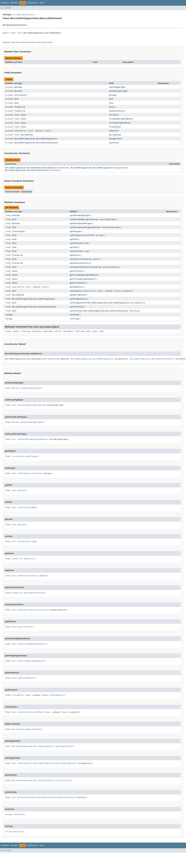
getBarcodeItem (78, 295)
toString (74, 319)
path (111, 99)
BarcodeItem (27, 135)
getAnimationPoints (80, 263)
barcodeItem (115, 135)
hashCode (74, 315)
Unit (14, 219)
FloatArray (20, 107)
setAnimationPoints (80, 267)
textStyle (114, 143)
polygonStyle (115, 139)
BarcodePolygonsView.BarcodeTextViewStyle (36, 143)
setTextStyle (76, 311)
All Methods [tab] (12, 207)
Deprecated (33, 3)
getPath (74, 239)
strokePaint (115, 127)
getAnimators (76, 287)
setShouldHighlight (80, 219)
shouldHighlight (117, 87)
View (16, 103)
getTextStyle (76, 307)
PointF (23, 95)
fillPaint (114, 115)
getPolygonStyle (78, 299)
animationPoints (117, 111)
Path (16, 99)
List (16, 95)
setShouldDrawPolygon (81, 227)
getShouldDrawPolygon (81, 223)
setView (74, 251)
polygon (113, 95)
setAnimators (76, 291)
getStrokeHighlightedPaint (84, 275)
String (9, 319)
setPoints (75, 259)
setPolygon (75, 235)
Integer (9, 315)
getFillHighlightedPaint (82, 279)
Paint (24, 115)
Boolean (18, 87)
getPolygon (75, 231)
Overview (5, 3)
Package (14, 3)
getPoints (75, 255)
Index (42, 3)
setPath (74, 243)
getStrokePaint (78, 283)
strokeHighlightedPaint (121, 119)
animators (114, 131)
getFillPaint (76, 271)
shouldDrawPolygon (118, 91)
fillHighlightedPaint (120, 123)
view (111, 103)
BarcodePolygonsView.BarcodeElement (42, 33)
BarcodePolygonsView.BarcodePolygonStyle (36, 139)
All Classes (6, 8)
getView (74, 247)
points (112, 107)
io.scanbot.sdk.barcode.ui (23, 15)
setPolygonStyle (78, 303)
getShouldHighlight (80, 215)
